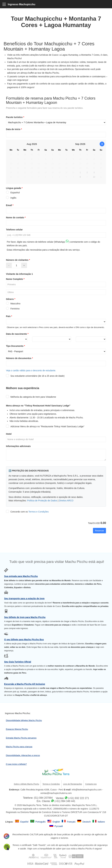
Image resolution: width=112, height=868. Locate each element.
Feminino (13, 309)
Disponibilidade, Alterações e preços (23, 755)
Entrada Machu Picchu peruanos (21, 738)
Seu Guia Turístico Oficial (18, 662)
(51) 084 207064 (43, 798)
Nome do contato (16, 218)
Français (72, 822)
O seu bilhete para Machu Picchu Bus (24, 640)
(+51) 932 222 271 (79, 798)
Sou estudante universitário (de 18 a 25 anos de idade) (35, 376)
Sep (77, 144)
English (57, 822)
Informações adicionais (18, 446)
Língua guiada (15, 188)
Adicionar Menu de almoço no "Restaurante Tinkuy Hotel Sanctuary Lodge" (45, 426)
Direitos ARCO (66, 501)
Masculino (13, 304)
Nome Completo (16, 279)
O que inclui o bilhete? (16, 764)
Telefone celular (14, 230)
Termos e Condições (39, 512)
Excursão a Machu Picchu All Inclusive (25, 684)
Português (41, 822)
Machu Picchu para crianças (19, 747)
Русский (59, 826)
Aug (29, 144)
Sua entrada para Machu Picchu (21, 576)
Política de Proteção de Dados (42, 501)
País (9, 316)
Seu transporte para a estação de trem (24, 598)
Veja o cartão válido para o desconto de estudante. (31, 370)
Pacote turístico (15, 117)
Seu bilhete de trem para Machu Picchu (25, 617)
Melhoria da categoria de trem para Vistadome (31, 397)
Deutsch (87, 822)
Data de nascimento (18, 334)
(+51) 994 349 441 (65, 801)
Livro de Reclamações (73, 784)
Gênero (11, 299)
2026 (34, 144)
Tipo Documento (16, 346)
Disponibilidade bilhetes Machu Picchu (24, 720)
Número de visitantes (18, 260)
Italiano (102, 822)
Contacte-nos (91, 784)
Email (10, 205)
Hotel (9, 434)
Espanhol (13, 193)
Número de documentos (20, 358)
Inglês (11, 198)
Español (25, 822)
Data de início (14, 129)
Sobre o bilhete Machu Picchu (26, 784)
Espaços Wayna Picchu (17, 729)
